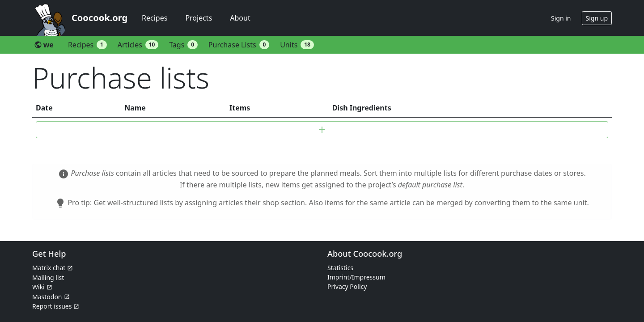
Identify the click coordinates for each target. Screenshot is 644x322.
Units (297, 45)
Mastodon (47, 297)
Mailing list (48, 278)
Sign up (597, 18)
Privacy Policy (347, 286)
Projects (199, 18)
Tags (183, 45)
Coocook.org (100, 18)
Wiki (38, 287)
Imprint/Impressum (356, 277)
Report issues (52, 306)
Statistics (340, 268)
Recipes (155, 18)
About (240, 18)
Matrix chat (49, 268)
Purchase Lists (239, 45)
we (44, 45)
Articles (138, 45)
